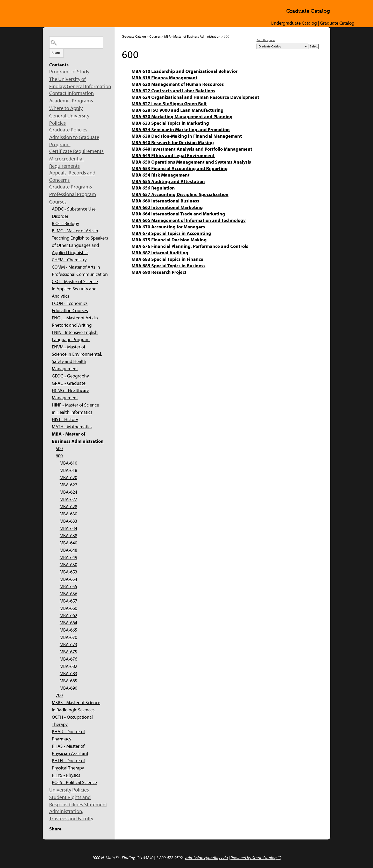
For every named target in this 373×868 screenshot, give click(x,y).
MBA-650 (68, 565)
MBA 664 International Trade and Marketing (178, 214)
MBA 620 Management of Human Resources (178, 84)
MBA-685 (68, 681)
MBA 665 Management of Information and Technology (189, 220)
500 (59, 448)
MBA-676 (68, 659)
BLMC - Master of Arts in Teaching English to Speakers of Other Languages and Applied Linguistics (80, 241)
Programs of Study (69, 71)
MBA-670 (68, 637)
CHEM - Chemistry (69, 260)
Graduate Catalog (337, 23)
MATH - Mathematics (72, 427)
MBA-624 (68, 492)
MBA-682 (68, 666)
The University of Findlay (83, 13)
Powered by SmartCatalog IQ (256, 857)
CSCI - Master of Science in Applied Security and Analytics (75, 289)
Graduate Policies (68, 129)
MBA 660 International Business (165, 201)
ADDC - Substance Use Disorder (74, 212)
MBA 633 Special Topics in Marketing (170, 123)
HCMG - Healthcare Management (70, 394)
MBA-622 (68, 485)
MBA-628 (68, 506)
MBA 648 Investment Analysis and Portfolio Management (192, 149)
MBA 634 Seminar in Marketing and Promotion (181, 129)
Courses (58, 202)
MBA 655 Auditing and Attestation (168, 181)
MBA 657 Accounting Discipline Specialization (180, 194)
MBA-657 (68, 601)
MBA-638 (68, 535)
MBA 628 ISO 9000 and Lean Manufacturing (178, 110)
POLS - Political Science (74, 782)
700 (59, 695)
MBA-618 (68, 470)
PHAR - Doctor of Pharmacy (68, 735)
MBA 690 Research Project (159, 272)
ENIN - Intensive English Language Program (75, 336)
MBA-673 (68, 644)
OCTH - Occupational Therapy (72, 721)
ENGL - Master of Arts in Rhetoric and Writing (75, 321)
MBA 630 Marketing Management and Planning (182, 117)
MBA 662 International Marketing (167, 207)
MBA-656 (68, 594)
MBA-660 (68, 608)
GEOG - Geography (70, 376)
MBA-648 (68, 550)
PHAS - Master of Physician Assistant (70, 750)
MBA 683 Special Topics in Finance (167, 259)
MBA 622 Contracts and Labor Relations (173, 91)
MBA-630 (68, 514)
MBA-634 (68, 528)
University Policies (69, 790)
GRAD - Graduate (69, 383)
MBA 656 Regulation (153, 188)
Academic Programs (71, 100)
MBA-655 (68, 586)
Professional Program (73, 194)
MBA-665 (68, 630)
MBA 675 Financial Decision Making (169, 240)
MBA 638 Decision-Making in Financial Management (187, 136)
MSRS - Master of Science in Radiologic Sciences (76, 706)
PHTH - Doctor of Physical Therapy (68, 764)
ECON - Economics (70, 303)
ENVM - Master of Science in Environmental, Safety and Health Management (77, 358)
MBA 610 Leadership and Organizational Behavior (185, 71)
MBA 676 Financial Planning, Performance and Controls (190, 246)
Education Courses (70, 310)
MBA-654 (68, 579)
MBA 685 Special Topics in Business (168, 266)
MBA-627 (68, 499)
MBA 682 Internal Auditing (160, 253)
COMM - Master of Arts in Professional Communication (80, 271)
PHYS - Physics (66, 775)
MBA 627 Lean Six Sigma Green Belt (169, 104)
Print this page (266, 40)
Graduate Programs (71, 187)
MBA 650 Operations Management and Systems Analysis (191, 162)
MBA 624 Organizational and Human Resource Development (195, 97)
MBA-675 (68, 652)
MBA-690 (68, 688)
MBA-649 (68, 557)
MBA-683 (68, 673)
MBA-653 (68, 572)
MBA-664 (68, 623)
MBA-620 (68, 477)
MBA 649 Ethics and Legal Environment (173, 155)
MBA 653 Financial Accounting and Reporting (180, 168)
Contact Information (71, 93)
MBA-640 (68, 543)
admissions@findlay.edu (207, 857)
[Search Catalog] (76, 43)
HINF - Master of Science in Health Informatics (75, 408)
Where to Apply (66, 108)
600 (59, 456)
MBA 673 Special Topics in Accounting (171, 233)
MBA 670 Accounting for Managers (168, 227)
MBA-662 (68, 615)
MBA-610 (68, 463)
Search (56, 53)
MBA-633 (68, 521)
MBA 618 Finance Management (164, 78)
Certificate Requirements (76, 151)
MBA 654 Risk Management (161, 175)
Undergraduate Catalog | (295, 23)
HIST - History (65, 419)
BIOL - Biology (65, 223)
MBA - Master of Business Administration (78, 437)
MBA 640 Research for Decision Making (173, 142)
